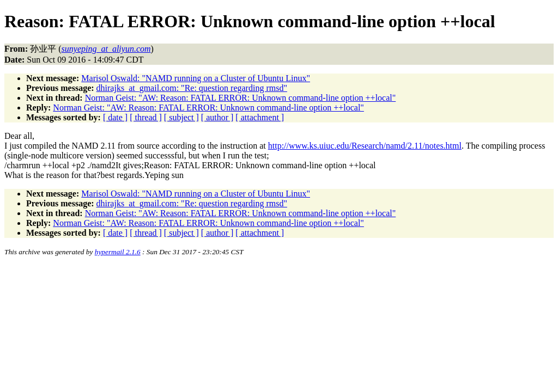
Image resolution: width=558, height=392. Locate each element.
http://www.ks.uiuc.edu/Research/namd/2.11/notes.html (365, 146)
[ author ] (217, 117)
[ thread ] (146, 117)
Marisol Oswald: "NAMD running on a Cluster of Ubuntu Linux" (196, 78)
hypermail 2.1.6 (118, 252)
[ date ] (115, 117)
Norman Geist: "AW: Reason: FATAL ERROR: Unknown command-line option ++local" (241, 98)
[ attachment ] (260, 117)
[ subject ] (181, 117)
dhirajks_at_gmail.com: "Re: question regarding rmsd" (192, 88)
